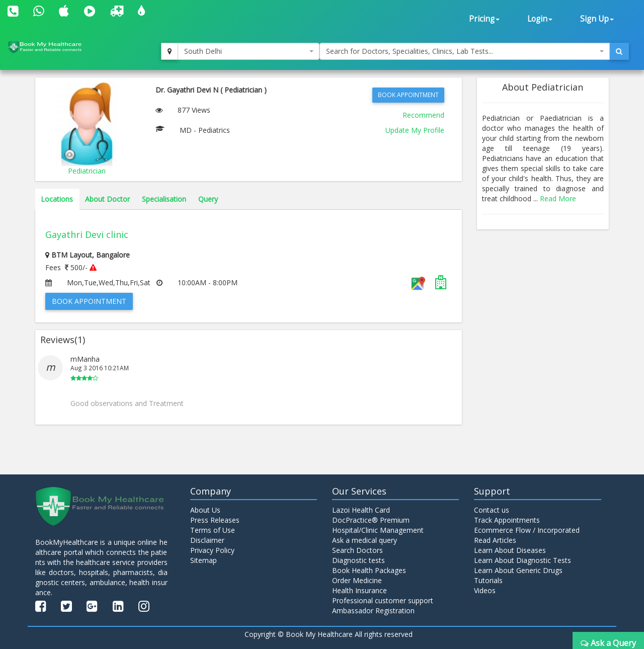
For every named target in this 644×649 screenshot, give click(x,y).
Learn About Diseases (510, 550)
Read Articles (495, 540)
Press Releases (215, 520)
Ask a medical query (365, 540)
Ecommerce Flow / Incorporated (527, 530)
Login (540, 19)
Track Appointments (507, 520)
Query (208, 199)
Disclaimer (207, 540)
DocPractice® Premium (371, 520)
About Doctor (107, 199)
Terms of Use (213, 530)
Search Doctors (357, 550)
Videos (485, 590)
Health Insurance (359, 590)
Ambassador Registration (373, 611)
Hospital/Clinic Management (378, 530)
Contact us (492, 510)
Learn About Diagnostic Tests (522, 560)
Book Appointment (408, 95)
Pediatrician (87, 171)
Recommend (423, 115)
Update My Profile (415, 130)
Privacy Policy (212, 550)
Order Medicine (357, 580)
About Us (205, 510)
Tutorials (488, 580)
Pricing (484, 19)
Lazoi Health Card (361, 510)
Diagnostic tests (358, 560)
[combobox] (249, 51)
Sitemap (204, 560)
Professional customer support (383, 600)
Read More (558, 198)
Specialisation (164, 199)
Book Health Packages (369, 570)
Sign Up (597, 19)
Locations (57, 199)
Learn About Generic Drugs (518, 570)
